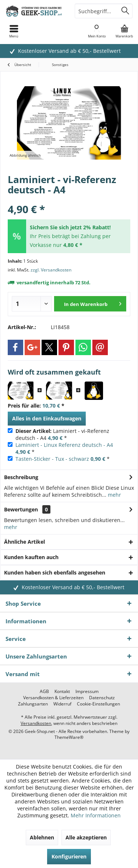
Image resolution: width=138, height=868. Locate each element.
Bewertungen (21, 509)
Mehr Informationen (96, 815)
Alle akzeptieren (86, 837)
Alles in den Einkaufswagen (47, 418)
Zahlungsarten (33, 704)
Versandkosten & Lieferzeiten (53, 698)
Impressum (87, 692)
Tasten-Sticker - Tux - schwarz (52, 459)
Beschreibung (21, 477)
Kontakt (62, 692)
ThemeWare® (69, 737)
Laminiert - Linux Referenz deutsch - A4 (64, 445)
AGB (44, 692)
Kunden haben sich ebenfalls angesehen (55, 572)
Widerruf (62, 704)
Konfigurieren (69, 856)
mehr (114, 495)
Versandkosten (36, 723)
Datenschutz (102, 698)
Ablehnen (42, 837)
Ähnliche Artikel (24, 542)
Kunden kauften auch (31, 557)
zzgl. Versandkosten (51, 270)
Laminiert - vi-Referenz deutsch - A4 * (62, 434)
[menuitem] (124, 31)
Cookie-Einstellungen (98, 704)
